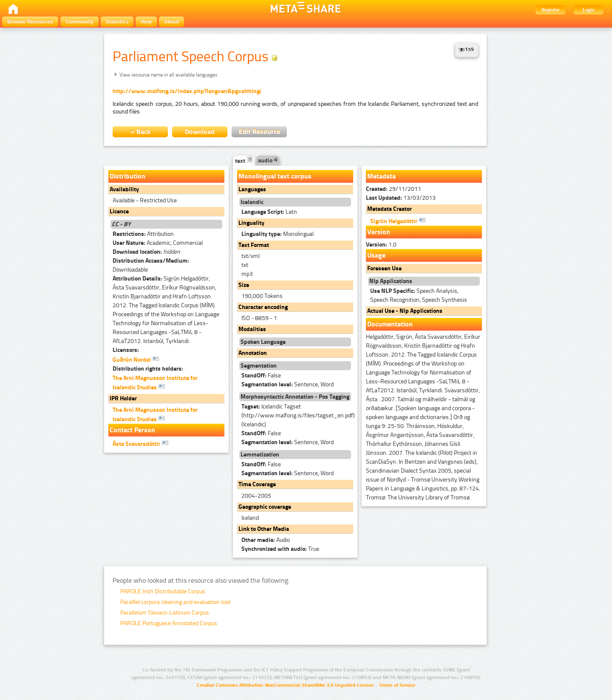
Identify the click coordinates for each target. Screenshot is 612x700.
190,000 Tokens (262, 296)
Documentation (390, 324)
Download (200, 132)
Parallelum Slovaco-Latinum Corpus (165, 613)
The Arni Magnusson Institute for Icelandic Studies (155, 383)
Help (146, 22)
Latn (269, 212)
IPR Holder (123, 398)
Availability (124, 189)
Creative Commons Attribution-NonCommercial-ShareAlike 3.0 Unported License (285, 685)
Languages (252, 189)
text (244, 161)
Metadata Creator (390, 209)
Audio (266, 540)
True (280, 549)
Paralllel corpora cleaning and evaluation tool (175, 602)
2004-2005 (256, 496)
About (171, 22)
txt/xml (251, 256)
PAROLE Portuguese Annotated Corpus (169, 623)
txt (245, 265)
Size (244, 285)
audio (268, 160)
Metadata (381, 176)
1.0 (381, 245)
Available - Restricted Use (145, 200)
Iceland (250, 518)
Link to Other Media (264, 529)
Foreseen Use (384, 268)
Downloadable (151, 265)
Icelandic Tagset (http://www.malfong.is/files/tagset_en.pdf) (298, 416)
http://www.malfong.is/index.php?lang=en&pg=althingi (187, 91)
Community (79, 22)
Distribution (127, 176)
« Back (140, 132)
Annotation (253, 353)
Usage (376, 255)
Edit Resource (259, 132)
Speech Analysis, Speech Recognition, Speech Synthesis (419, 295)
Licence (119, 211)
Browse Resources (30, 22)
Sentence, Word (288, 384)
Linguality (251, 223)
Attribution (143, 234)
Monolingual (278, 234)
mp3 (247, 274)
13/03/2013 (401, 198)
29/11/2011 (394, 189)
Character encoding (263, 307)
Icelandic (252, 202)
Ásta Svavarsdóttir (140, 443)
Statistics (117, 22)
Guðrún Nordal (136, 359)
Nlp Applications (391, 281)
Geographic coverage (265, 507)
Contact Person (132, 430)
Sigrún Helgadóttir (398, 221)
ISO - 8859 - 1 (259, 318)
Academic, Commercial (158, 243)
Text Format (254, 245)
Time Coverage (257, 484)
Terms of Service (397, 685)
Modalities (252, 329)
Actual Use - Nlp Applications (405, 311)
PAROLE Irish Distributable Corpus (163, 591)
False (261, 376)
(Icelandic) (254, 424)
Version (379, 232)
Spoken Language (263, 342)
